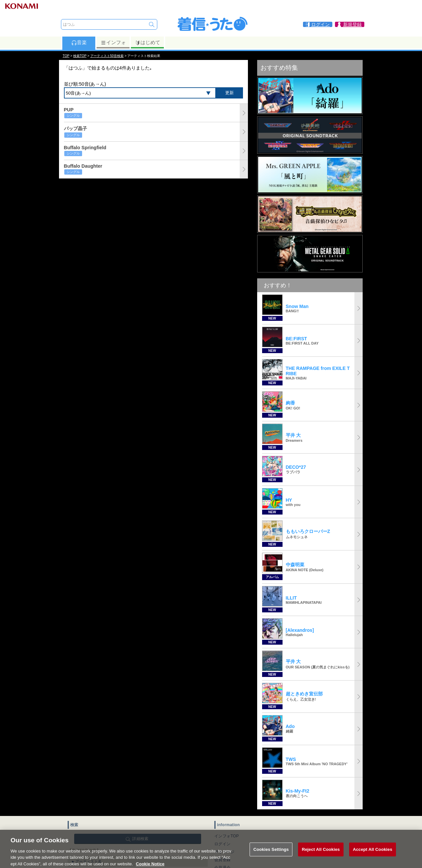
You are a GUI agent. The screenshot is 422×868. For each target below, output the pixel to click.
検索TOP (80, 56)
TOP (66, 56)
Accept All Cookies (373, 855)
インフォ (113, 42)
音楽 (79, 42)
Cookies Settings (271, 855)
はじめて (148, 42)
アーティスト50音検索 (107, 56)
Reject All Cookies (321, 855)
